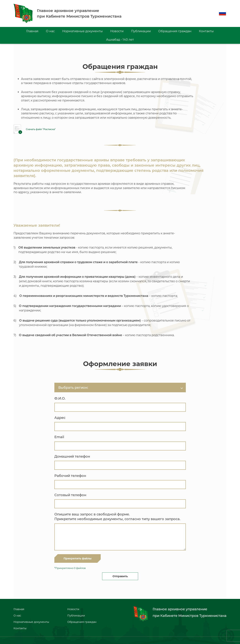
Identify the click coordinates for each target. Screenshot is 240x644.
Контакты (206, 31)
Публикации (141, 31)
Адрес (60, 418)
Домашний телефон (72, 456)
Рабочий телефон (70, 476)
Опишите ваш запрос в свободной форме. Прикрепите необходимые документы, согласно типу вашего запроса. (117, 517)
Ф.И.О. (60, 398)
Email (59, 437)
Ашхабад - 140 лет (120, 40)
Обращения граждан (175, 31)
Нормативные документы (82, 31)
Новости (117, 31)
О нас (50, 31)
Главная (32, 31)
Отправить (120, 576)
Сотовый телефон (70, 495)
